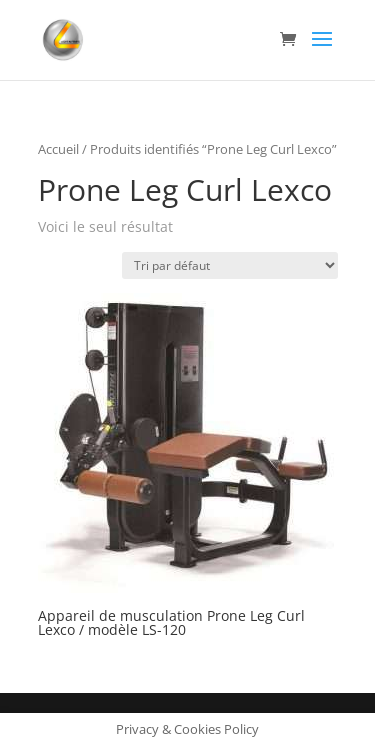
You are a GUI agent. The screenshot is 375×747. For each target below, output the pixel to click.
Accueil (58, 149)
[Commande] (230, 265)
